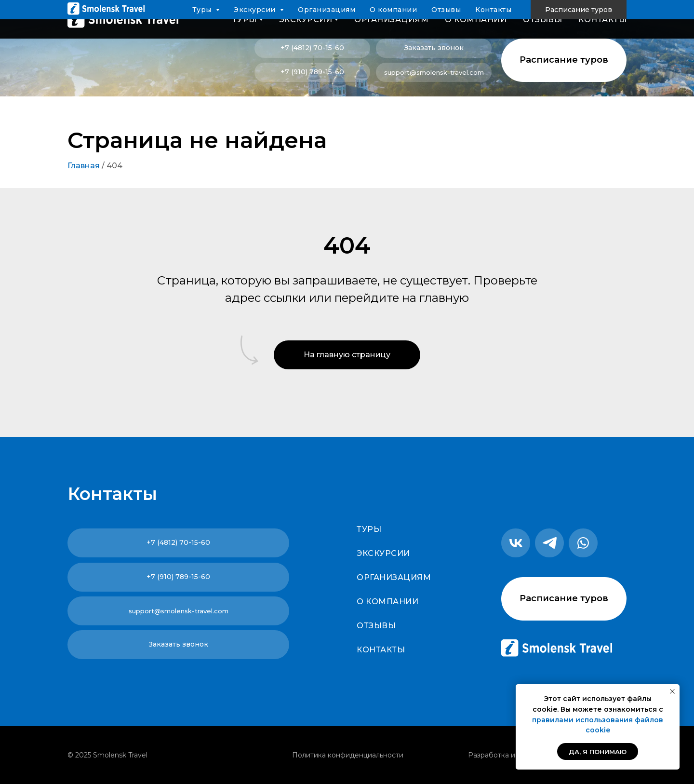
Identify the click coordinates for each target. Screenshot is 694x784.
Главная (84, 166)
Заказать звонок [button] (434, 48)
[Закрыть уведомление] (672, 691)
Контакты (602, 20)
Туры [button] (245, 20)
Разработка (488, 755)
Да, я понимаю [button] (598, 752)
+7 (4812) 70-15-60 (312, 48)
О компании (476, 20)
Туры (369, 529)
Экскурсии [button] (306, 20)
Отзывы (542, 20)
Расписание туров (564, 60)
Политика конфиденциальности (348, 755)
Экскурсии (383, 553)
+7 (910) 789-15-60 (312, 72)
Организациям (391, 20)
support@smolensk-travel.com (434, 72)
